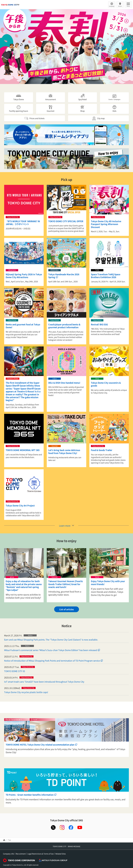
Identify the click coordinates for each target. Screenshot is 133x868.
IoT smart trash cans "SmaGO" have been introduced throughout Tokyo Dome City (44, 682)
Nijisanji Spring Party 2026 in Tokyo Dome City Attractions (24, 276)
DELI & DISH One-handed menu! (64, 383)
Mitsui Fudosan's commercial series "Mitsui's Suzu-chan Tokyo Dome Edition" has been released (51, 650)
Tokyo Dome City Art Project (20, 505)
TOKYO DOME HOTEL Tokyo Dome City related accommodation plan (40, 745)
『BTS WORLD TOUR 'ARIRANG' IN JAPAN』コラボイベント (23, 223)
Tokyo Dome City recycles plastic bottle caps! (26, 692)
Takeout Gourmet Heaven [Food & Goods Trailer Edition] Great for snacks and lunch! (66, 584)
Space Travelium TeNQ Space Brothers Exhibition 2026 (106, 276)
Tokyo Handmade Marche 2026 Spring (64, 276)
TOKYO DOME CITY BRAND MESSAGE (66, 846)
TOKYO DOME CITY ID (15, 671)
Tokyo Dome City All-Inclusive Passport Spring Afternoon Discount (106, 224)
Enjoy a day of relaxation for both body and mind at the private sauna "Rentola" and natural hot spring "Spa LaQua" (24, 585)
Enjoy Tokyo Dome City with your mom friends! (108, 583)
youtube (80, 828)
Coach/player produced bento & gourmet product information (64, 326)
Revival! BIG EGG (99, 324)
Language (112, 6)
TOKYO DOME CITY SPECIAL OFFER (66, 221)
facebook (71, 828)
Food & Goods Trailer (102, 450)
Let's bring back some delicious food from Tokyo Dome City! (64, 451)
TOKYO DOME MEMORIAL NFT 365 (23, 450)
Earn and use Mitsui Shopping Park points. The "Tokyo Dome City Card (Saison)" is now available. (51, 640)
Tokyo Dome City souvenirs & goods (106, 384)
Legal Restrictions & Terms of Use (41, 854)
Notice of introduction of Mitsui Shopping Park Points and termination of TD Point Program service (52, 661)
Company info (9, 854)
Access (120, 6)
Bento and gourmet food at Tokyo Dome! (23, 326)
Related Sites (61, 854)
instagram (62, 828)
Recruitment (21, 854)
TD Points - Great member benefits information (30, 795)
